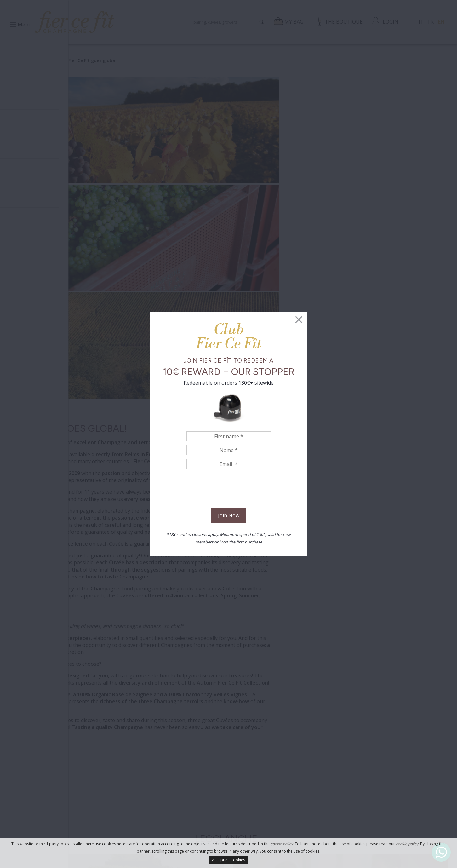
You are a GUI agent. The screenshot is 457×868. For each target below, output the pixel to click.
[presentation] (229, 490)
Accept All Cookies (229, 860)
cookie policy (282, 844)
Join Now (229, 515)
